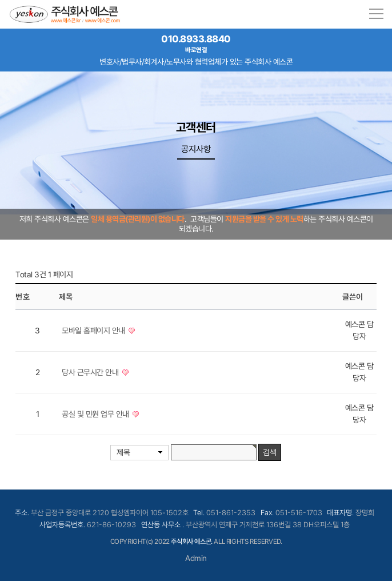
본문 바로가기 (0, 0)
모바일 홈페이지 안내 (94, 331)
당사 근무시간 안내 (91, 372)
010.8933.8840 (196, 43)
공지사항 (196, 149)
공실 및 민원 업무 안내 (96, 414)
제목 (123, 452)
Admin (196, 558)
